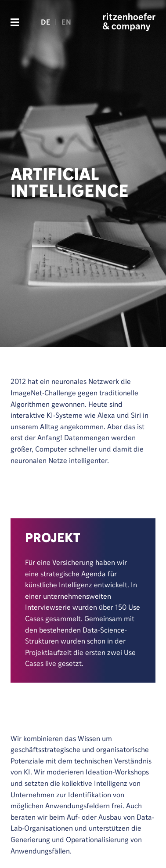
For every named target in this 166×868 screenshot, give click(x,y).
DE (46, 22)
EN (66, 22)
